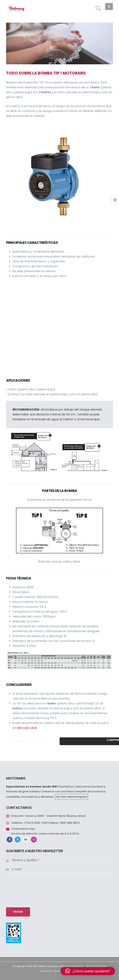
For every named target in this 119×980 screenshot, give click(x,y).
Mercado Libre (27, 728)
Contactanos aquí (23, 829)
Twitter (18, 840)
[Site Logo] (16, 8)
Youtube (26, 840)
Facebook (10, 840)
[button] (98, 8)
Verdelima (46, 971)
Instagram (34, 840)
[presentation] (23, 890)
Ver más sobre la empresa (71, 797)
